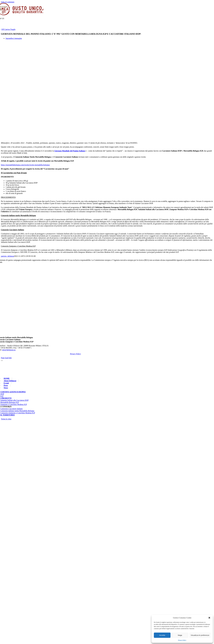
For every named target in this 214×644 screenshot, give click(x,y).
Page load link (6, 358)
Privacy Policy (182, 640)
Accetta (162, 635)
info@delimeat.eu (9, 350)
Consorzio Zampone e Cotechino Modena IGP (18, 413)
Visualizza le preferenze (200, 635)
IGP (2, 396)
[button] (209, 618)
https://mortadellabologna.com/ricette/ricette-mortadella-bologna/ (25, 165)
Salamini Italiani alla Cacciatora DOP (14, 400)
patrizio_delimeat (7, 256)
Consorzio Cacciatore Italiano (11, 409)
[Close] (2, 361)
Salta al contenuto (8, 2)
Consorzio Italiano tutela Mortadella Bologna (17, 411)
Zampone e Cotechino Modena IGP (14, 404)
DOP (2, 394)
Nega (180, 635)
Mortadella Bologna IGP (10, 402)
